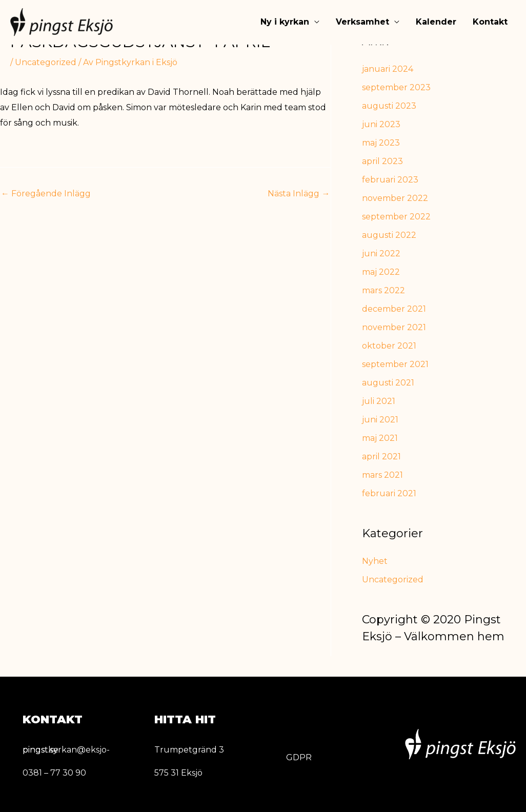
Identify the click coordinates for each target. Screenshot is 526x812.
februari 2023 (390, 180)
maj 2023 (381, 143)
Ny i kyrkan (285, 22)
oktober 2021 (389, 346)
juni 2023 (381, 124)
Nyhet (375, 561)
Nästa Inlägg (299, 194)
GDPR (299, 757)
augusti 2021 (388, 383)
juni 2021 (380, 420)
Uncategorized (46, 62)
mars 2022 (383, 290)
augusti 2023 (389, 106)
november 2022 (395, 198)
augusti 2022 (389, 235)
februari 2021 (389, 493)
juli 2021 (379, 401)
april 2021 (381, 456)
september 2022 (396, 217)
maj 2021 (380, 438)
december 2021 (394, 309)
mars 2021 (382, 475)
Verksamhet (362, 22)
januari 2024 (388, 69)
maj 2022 (381, 272)
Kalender (436, 22)
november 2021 (394, 327)
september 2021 (395, 364)
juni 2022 (381, 253)
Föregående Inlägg (46, 194)
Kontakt (490, 22)
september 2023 (396, 87)
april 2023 (382, 161)
